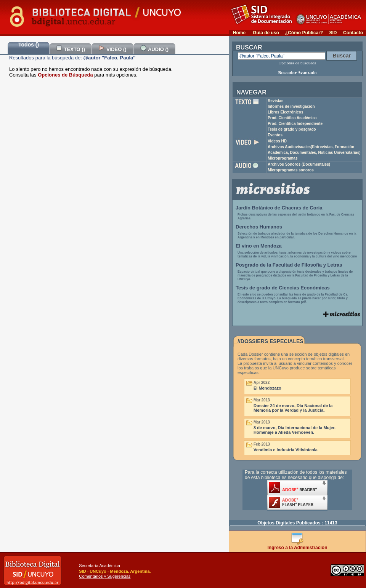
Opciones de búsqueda (298, 63)
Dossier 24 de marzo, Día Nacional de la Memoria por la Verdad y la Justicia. (293, 408)
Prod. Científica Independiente (295, 124)
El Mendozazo (267, 388)
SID (333, 33)
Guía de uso (266, 33)
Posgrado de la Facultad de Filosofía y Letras (289, 265)
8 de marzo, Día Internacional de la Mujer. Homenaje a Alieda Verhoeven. (295, 430)
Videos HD (277, 141)
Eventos (275, 135)
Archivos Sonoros (299, 164)
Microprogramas (283, 158)
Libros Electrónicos (285, 112)
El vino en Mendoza (259, 246)
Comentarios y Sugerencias (105, 576)
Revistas (275, 101)
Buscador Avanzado (297, 73)
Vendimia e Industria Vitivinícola (286, 450)
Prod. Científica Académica (292, 118)
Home (239, 33)
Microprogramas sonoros (291, 170)
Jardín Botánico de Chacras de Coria (279, 208)
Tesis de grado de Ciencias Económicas (283, 288)
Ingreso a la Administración (298, 546)
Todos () (29, 45)
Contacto (353, 33)
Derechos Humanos (259, 227)
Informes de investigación (291, 106)
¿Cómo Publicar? (304, 33)
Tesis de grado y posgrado (292, 129)
